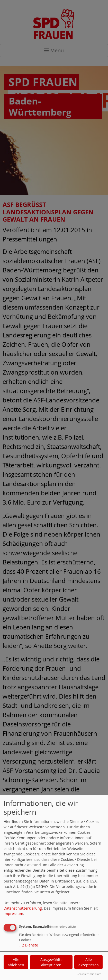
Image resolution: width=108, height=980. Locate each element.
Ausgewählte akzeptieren (51, 962)
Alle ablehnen (16, 962)
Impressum (13, 914)
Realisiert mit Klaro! (89, 974)
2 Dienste (29, 945)
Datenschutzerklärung (23, 908)
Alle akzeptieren (89, 962)
